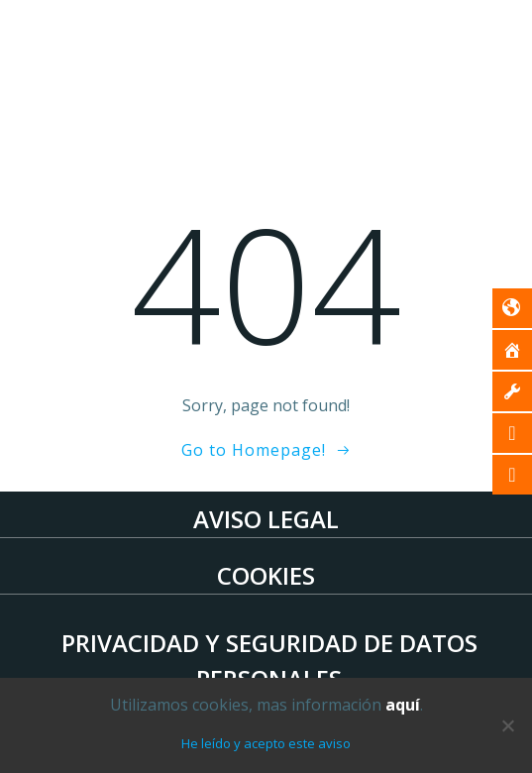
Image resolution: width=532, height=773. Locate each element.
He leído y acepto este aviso (266, 743)
